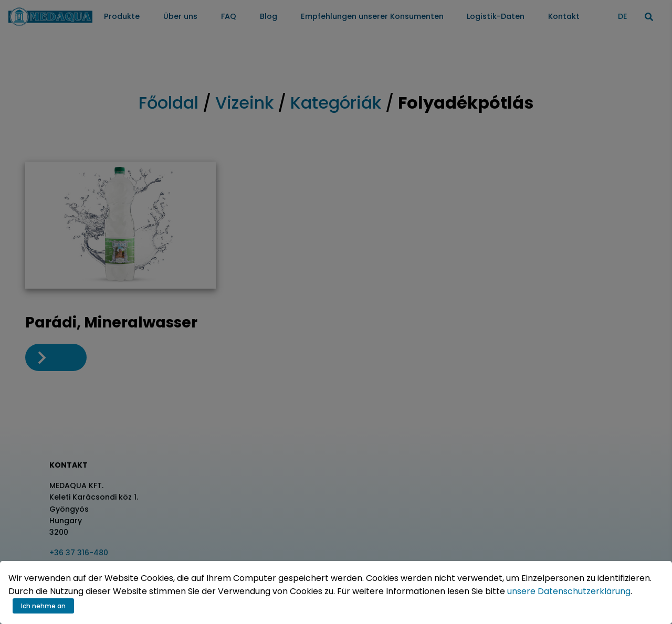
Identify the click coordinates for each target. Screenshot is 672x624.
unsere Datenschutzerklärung (569, 591)
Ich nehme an (43, 606)
